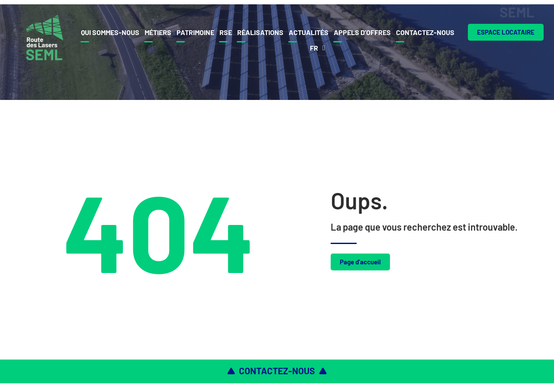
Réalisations (260, 32)
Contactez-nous (425, 32)
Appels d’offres (362, 32)
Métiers (158, 32)
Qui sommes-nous (110, 32)
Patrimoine (195, 32)
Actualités (309, 32)
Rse (226, 32)
